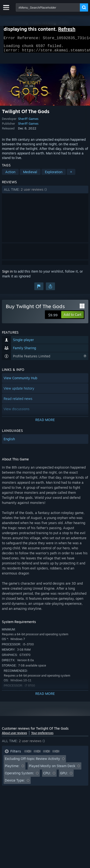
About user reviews (15, 736)
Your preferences (42, 736)
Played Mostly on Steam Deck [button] (52, 769)
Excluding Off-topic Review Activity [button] (32, 761)
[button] (45, 192)
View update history (19, 391)
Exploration (54, 175)
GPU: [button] (64, 776)
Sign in (7, 274)
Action (10, 175)
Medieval (30, 175)
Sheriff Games (28, 122)
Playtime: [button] (12, 769)
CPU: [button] (47, 776)
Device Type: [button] (15, 783)
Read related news (18, 401)
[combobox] (48, 7)
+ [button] (71, 175)
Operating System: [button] (19, 776)
